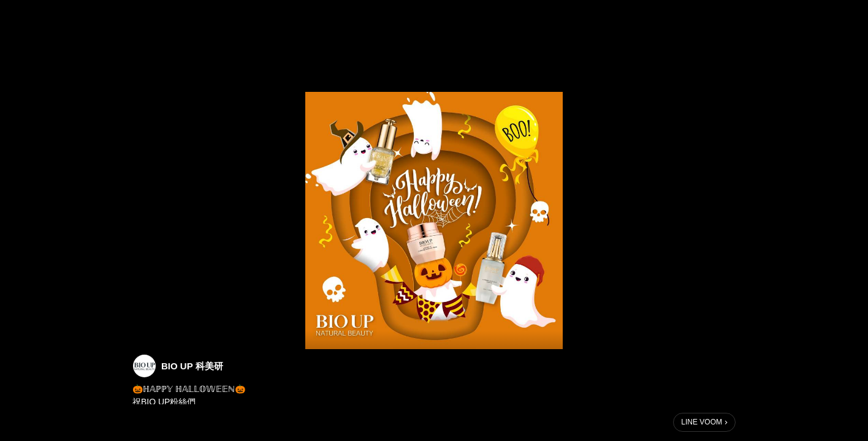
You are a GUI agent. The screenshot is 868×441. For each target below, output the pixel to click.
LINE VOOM (702, 422)
